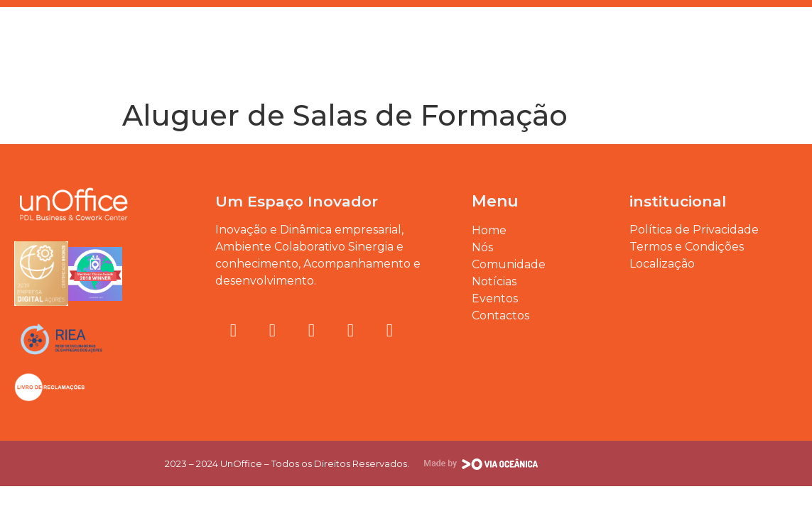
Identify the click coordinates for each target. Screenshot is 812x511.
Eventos (137, 37)
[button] (794, 23)
